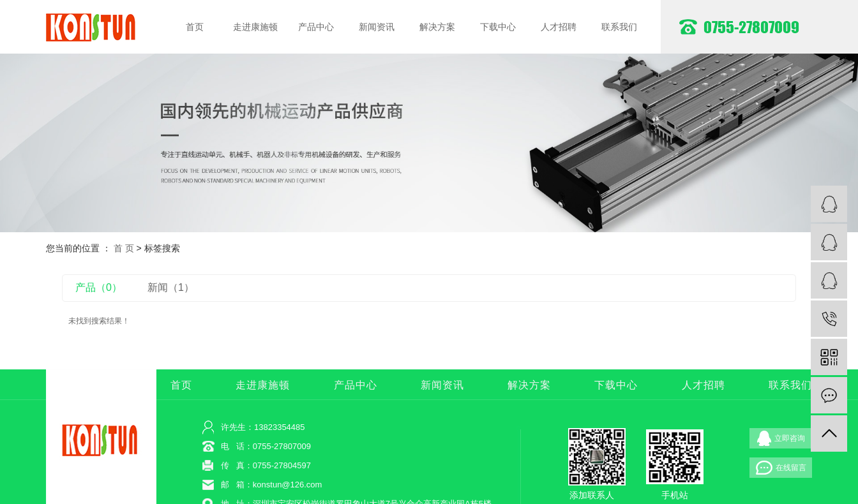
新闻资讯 (377, 27)
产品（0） (99, 287)
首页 (195, 27)
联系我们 (619, 27)
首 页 (124, 248)
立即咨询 (781, 438)
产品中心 (316, 27)
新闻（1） (171, 287)
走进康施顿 (255, 27)
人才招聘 (559, 27)
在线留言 (781, 468)
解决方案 (437, 27)
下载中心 (498, 27)
